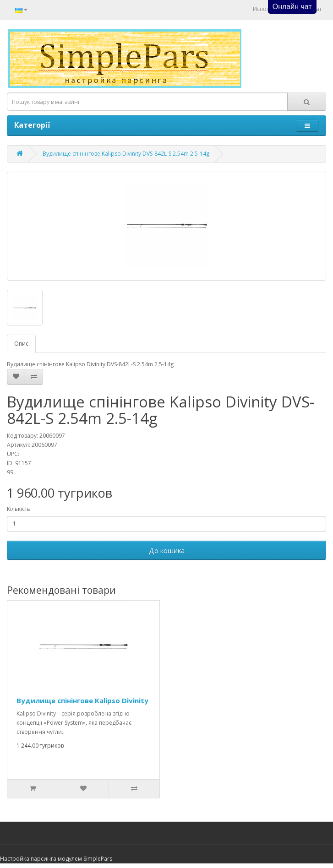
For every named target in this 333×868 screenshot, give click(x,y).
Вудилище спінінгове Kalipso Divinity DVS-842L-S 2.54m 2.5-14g (126, 154)
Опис (21, 344)
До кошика (167, 550)
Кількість (19, 509)
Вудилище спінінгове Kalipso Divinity (82, 700)
